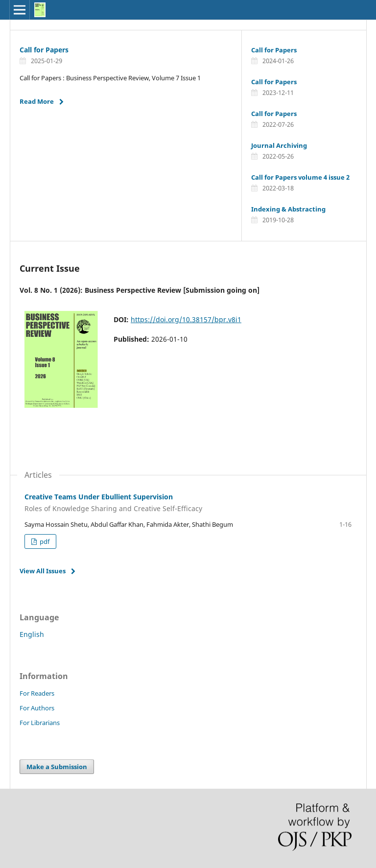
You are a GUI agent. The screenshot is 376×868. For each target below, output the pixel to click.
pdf (44, 541)
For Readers (37, 693)
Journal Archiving (279, 145)
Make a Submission (57, 767)
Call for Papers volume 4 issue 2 (300, 177)
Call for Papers (44, 50)
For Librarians (40, 723)
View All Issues (43, 571)
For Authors (37, 708)
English (32, 634)
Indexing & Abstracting (288, 209)
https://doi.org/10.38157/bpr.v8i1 (186, 319)
